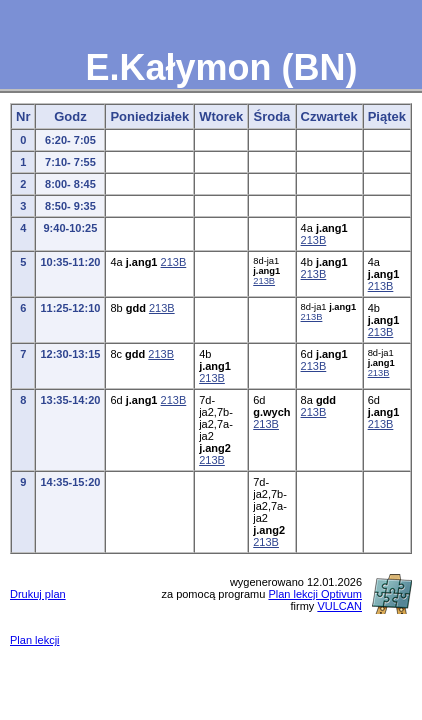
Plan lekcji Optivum (315, 594)
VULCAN (339, 606)
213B (314, 240)
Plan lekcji (35, 640)
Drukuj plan (38, 594)
